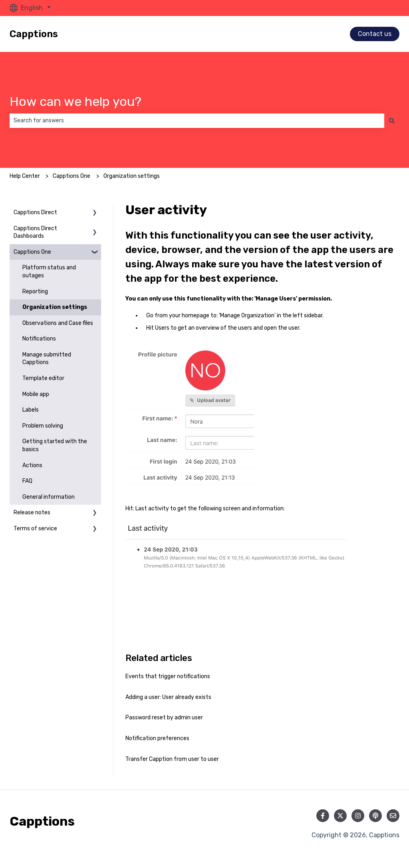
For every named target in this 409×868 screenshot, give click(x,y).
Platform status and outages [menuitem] (49, 272)
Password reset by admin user (164, 718)
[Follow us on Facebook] (323, 816)
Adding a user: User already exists (168, 697)
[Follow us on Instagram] (358, 816)
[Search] (392, 121)
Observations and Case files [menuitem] (58, 323)
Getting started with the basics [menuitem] (55, 445)
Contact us (375, 34)
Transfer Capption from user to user (172, 759)
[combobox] (197, 121)
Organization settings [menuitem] (55, 307)
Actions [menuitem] (32, 465)
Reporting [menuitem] (35, 292)
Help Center (25, 176)
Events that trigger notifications (168, 676)
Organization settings (132, 176)
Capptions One (71, 176)
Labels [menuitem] (31, 410)
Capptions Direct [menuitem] (35, 212)
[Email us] (393, 816)
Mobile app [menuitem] (36, 394)
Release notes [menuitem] (32, 513)
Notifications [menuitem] (39, 339)
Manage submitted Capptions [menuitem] (47, 359)
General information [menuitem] (49, 497)
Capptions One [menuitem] (32, 252)
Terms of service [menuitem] (35, 529)
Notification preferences (157, 738)
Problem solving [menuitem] (43, 426)
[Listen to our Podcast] (375, 816)
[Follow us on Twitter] (340, 816)
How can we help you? (75, 102)
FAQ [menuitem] (27, 481)
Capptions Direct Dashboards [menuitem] (35, 232)
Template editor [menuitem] (43, 378)
